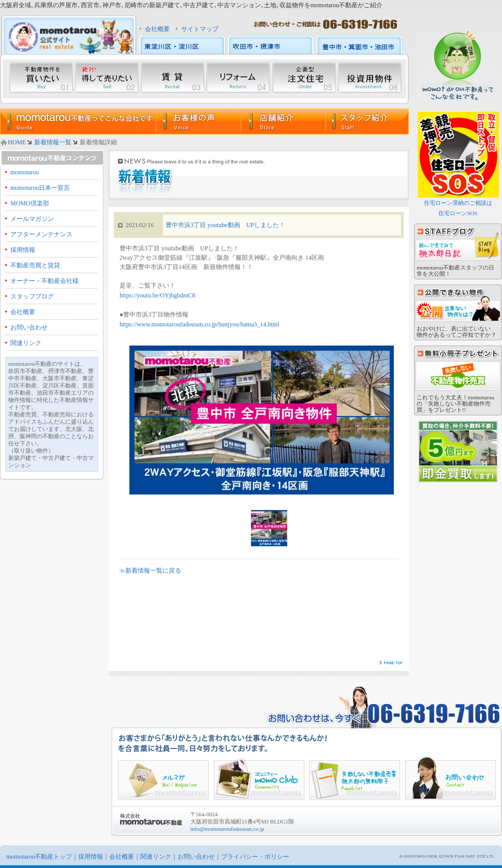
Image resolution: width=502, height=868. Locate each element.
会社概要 (157, 29)
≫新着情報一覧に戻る (150, 571)
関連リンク (26, 343)
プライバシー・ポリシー (255, 857)
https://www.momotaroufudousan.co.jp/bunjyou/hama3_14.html (200, 324)
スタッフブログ (32, 296)
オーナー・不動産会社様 (45, 281)
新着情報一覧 (53, 142)
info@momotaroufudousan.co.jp (227, 829)
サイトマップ (200, 29)
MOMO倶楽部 (30, 203)
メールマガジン (32, 219)
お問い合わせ (29, 327)
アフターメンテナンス (41, 234)
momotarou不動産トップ (39, 857)
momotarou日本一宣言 (40, 188)
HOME (17, 142)
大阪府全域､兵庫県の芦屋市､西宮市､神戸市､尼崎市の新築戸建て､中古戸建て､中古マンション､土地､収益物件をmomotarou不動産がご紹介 (191, 5)
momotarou (25, 172)
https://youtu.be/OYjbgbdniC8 (157, 295)
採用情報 (23, 250)
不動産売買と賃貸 (35, 265)
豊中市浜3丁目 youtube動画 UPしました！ (225, 225)
